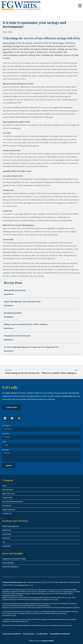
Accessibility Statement (60, 634)
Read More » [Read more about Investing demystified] (9, 317)
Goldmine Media (48, 641)
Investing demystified (13, 313)
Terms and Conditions (12, 634)
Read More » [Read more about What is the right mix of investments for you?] (9, 306)
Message (6, 450)
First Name (6, 426)
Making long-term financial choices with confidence (26, 324)
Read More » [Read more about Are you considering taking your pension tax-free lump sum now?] (9, 351)
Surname (6, 434)
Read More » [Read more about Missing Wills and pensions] (9, 294)
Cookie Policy (42, 634)
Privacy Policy (29, 634)
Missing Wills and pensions (15, 290)
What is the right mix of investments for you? (22, 302)
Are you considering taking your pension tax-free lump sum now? (31, 347)
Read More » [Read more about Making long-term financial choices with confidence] (9, 328)
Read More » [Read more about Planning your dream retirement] (9, 340)
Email (4, 442)
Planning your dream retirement (17, 336)
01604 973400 (8, 585)
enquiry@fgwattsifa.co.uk (24, 585)
